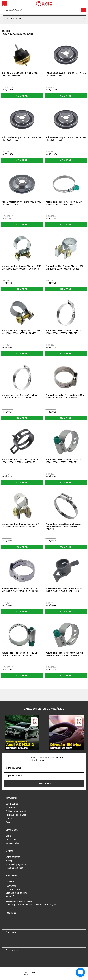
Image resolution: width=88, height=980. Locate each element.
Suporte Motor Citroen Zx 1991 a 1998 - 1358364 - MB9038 (21, 74)
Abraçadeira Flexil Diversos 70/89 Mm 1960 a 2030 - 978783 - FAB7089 (64, 203)
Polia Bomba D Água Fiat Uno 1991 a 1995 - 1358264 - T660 (66, 139)
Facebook (8, 957)
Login (8, 836)
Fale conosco (12, 882)
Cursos (9, 819)
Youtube (24, 957)
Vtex (58, 974)
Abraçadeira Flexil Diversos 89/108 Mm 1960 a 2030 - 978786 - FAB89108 (65, 654)
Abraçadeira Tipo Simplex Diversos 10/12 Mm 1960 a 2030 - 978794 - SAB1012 (21, 332)
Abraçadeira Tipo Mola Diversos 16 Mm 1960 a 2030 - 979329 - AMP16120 (64, 590)
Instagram (13, 957)
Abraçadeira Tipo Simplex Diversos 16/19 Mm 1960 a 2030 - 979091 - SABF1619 (21, 267)
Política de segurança (16, 815)
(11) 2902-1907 (13, 889)
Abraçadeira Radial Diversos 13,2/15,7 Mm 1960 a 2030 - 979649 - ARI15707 (20, 590)
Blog (8, 822)
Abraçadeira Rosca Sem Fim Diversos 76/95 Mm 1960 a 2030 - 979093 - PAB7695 (64, 527)
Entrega (9, 861)
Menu (5, 4)
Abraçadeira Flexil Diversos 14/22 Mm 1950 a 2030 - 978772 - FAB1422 (20, 654)
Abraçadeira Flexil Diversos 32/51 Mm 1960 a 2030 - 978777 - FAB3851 (20, 396)
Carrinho (83, 4)
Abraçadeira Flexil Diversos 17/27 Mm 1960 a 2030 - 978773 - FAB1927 (64, 332)
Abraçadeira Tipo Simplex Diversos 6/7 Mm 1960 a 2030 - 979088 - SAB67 (20, 525)
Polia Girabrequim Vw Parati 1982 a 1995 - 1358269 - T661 (21, 203)
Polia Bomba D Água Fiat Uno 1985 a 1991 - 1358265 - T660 (22, 139)
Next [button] (86, 733)
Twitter (19, 957)
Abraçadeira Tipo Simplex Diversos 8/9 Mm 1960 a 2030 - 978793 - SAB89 (64, 267)
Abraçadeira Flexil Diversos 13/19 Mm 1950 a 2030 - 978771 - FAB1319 (64, 461)
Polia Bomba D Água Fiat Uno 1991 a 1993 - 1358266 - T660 (66, 74)
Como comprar (13, 857)
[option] (22, 733)
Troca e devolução (14, 868)
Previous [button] (2, 733)
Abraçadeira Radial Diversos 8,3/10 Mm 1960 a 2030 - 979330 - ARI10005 (65, 396)
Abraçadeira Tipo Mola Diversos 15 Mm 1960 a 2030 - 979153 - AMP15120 (20, 461)
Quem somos (12, 804)
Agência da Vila (47, 974)
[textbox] (44, 10)
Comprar (22, 96)
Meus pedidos (12, 843)
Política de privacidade (16, 811)
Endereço (10, 807)
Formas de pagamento (16, 864)
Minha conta (11, 840)
